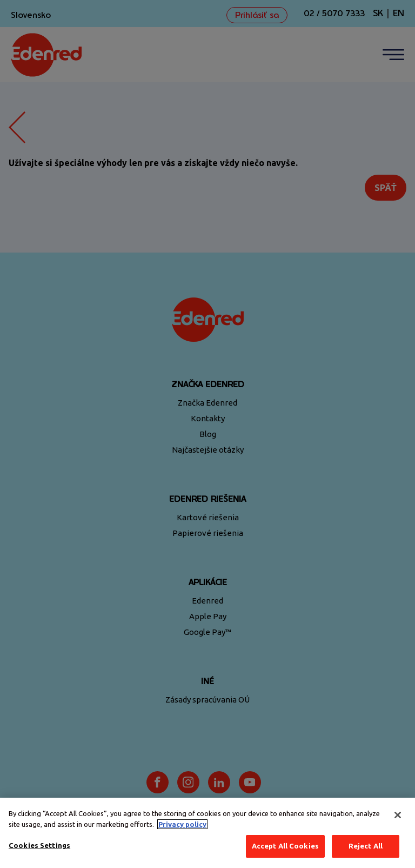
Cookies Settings (39, 845)
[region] (207, 833)
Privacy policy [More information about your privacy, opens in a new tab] (182, 824)
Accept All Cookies (285, 846)
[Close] (398, 815)
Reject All (366, 846)
